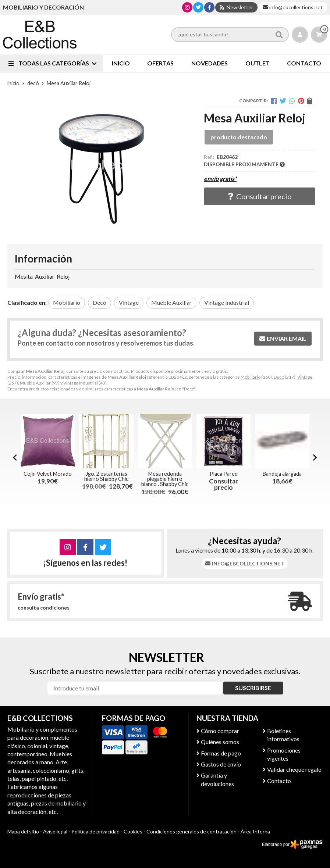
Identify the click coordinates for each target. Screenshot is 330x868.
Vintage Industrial (81, 383)
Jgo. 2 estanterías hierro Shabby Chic (106, 476)
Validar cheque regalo (294, 769)
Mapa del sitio (23, 831)
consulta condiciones (44, 608)
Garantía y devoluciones (217, 779)
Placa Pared (224, 474)
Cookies (133, 831)
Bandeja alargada (282, 474)
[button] (315, 457)
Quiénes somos (220, 742)
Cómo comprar (220, 731)
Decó (279, 377)
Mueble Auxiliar (35, 383)
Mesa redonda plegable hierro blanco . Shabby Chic (165, 479)
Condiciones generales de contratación (191, 831)
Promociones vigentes (284, 754)
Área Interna (255, 831)
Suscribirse (253, 688)
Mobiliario (251, 377)
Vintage (305, 377)
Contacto (279, 781)
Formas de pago (221, 753)
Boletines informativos (283, 735)
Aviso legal (55, 831)
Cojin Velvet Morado (48, 474)
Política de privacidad (95, 831)
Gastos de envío (221, 764)
